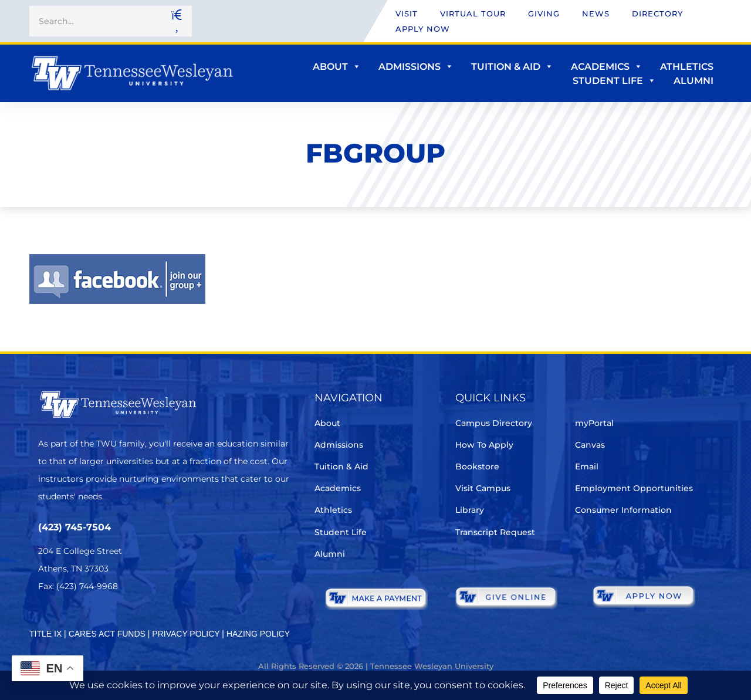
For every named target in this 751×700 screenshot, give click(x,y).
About (337, 67)
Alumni (694, 81)
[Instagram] (111, 621)
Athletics (687, 67)
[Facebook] (78, 621)
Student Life (614, 81)
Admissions (416, 67)
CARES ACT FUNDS (107, 634)
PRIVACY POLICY (186, 634)
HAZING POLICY (258, 634)
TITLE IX (45, 634)
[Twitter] (45, 621)
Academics (607, 67)
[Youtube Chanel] (144, 621)
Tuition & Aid (512, 67)
